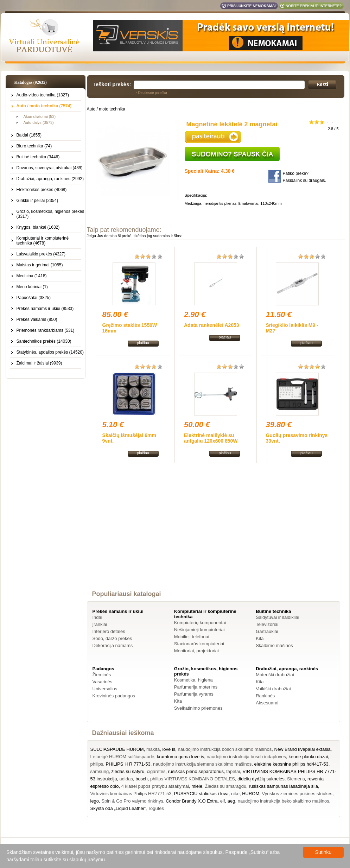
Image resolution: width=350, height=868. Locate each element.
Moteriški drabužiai (275, 675)
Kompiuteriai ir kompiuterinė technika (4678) (43, 241)
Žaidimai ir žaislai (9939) (39, 363)
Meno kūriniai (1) (32, 287)
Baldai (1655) (29, 135)
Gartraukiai (267, 631)
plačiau (143, 343)
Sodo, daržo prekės (112, 638)
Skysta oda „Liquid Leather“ (118, 808)
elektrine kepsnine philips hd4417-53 (291, 764)
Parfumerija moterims (196, 687)
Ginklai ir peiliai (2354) (37, 201)
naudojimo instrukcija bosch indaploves (246, 757)
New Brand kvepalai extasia (302, 749)
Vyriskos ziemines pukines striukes (297, 794)
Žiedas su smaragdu (225, 786)
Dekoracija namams (113, 645)
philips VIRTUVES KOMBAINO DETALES (193, 779)
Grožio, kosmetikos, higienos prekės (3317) (50, 214)
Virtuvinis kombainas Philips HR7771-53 (131, 794)
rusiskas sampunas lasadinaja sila (283, 786)
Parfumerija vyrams (194, 694)
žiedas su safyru (128, 771)
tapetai (233, 771)
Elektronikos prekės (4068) (42, 190)
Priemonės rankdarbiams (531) (46, 330)
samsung (100, 771)
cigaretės (156, 771)
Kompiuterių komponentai (200, 623)
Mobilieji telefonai (192, 637)
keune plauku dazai (308, 757)
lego (95, 801)
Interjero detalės (109, 631)
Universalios (105, 689)
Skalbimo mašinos (274, 645)
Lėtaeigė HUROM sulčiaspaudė (122, 757)
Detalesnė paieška (153, 93)
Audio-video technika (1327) (43, 95)
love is (169, 749)
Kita (260, 638)
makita (153, 749)
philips (97, 764)
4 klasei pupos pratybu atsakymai (155, 786)
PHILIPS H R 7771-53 (128, 764)
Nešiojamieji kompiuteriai (199, 630)
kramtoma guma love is (180, 757)
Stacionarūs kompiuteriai (199, 644)
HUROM (251, 794)
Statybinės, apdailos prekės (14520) (50, 352)
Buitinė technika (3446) (38, 157)
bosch (142, 779)
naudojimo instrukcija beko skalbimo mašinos (284, 801)
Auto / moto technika (106, 109)
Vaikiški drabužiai (273, 689)
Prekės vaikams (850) (37, 319)
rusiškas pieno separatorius (196, 771)
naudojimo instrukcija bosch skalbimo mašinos (225, 749)
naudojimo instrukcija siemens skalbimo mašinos (202, 764)
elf (223, 801)
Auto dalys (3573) (39, 122)
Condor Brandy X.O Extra (192, 801)
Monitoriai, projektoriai (196, 651)
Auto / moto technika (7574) (44, 106)
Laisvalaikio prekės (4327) (41, 254)
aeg (231, 801)
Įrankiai (100, 624)
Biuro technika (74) (34, 146)
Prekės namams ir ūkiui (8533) (45, 309)
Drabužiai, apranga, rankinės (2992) (50, 179)
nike (235, 794)
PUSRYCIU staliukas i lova (201, 794)
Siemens (296, 779)
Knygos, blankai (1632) (38, 227)
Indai (97, 617)
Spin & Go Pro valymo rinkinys (132, 801)
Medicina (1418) (32, 276)
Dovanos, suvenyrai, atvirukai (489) (50, 168)
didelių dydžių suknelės (261, 779)
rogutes (156, 808)
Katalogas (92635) (31, 82)
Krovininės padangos (114, 696)
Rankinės (265, 696)
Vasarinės (103, 682)
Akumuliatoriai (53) (40, 116)
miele (197, 786)
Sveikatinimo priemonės (198, 708)
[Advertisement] (216, 534)
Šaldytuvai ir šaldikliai (278, 617)
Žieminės (102, 675)
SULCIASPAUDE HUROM (117, 749)
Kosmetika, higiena (193, 680)
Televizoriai (267, 624)
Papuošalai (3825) (34, 298)
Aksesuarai (267, 703)
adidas (126, 779)
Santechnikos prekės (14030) (44, 341)
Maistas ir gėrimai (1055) (40, 265)
